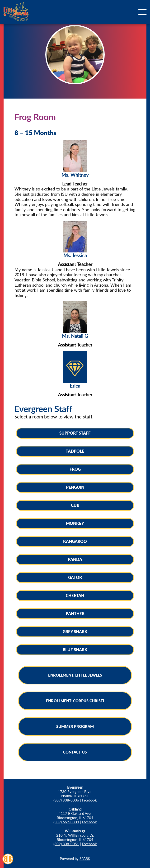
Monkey (75, 523)
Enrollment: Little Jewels (75, 675)
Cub (75, 505)
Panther (75, 613)
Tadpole (75, 451)
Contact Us (75, 752)
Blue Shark (75, 650)
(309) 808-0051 (66, 844)
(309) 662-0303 (66, 822)
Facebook (89, 800)
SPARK (85, 859)
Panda (75, 559)
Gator (75, 577)
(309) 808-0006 (66, 800)
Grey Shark (75, 631)
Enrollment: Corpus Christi (75, 701)
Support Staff (75, 433)
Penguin (75, 487)
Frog (75, 469)
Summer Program (75, 726)
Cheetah (75, 595)
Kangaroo (75, 541)
